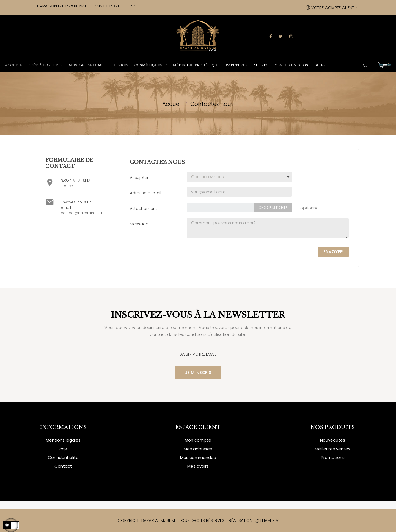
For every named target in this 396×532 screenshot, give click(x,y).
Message (139, 224)
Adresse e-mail (145, 193)
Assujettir (139, 177)
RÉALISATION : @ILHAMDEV (254, 520)
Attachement (144, 208)
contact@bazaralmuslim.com (87, 213)
